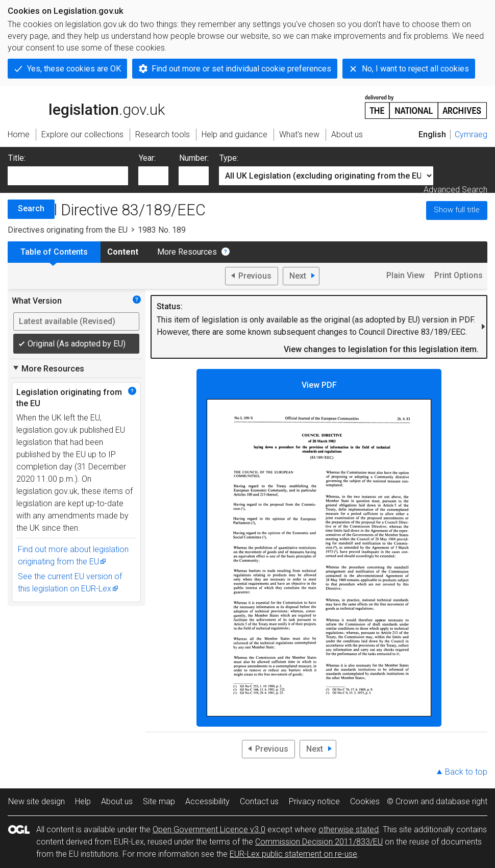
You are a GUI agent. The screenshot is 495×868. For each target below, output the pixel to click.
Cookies (365, 801)
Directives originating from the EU (68, 230)
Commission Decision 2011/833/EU (319, 842)
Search (31, 208)
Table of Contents (54, 252)
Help (83, 801)
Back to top (466, 772)
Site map (159, 801)
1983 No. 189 (162, 230)
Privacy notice (314, 801)
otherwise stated (349, 829)
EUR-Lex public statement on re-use (293, 854)
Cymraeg (471, 134)
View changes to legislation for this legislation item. (381, 349)
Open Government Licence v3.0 (209, 829)
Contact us (259, 801)
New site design (36, 801)
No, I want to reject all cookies (415, 69)
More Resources (187, 252)
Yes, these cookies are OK (74, 69)
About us (117, 801)
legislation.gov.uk (86, 106)
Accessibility (207, 801)
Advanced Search (455, 190)
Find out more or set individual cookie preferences (241, 69)
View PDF (319, 549)
